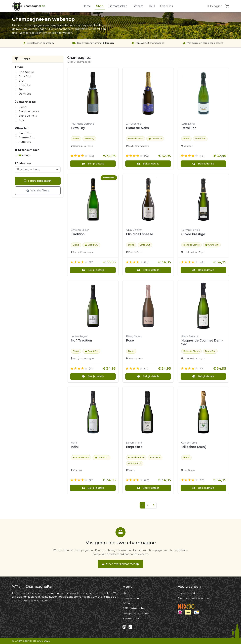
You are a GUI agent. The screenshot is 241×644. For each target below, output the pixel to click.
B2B (152, 6)
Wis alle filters (38, 191)
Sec (21, 89)
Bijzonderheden (27, 150)
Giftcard (138, 6)
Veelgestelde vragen (136, 613)
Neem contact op (134, 618)
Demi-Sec (25, 94)
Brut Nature (26, 72)
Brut (21, 81)
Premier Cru (26, 137)
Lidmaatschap (118, 6)
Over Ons (166, 6)
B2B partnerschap (134, 608)
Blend (22, 107)
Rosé (22, 120)
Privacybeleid (186, 593)
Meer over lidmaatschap (120, 564)
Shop (100, 6)
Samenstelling (25, 102)
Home (87, 6)
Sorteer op (23, 163)
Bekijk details (93, 164)
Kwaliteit (22, 128)
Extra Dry (24, 85)
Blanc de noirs (28, 116)
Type (19, 67)
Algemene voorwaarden (193, 598)
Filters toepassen (38, 181)
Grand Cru (25, 133)
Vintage (25, 155)
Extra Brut (25, 76)
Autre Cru (25, 142)
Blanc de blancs (29, 111)
